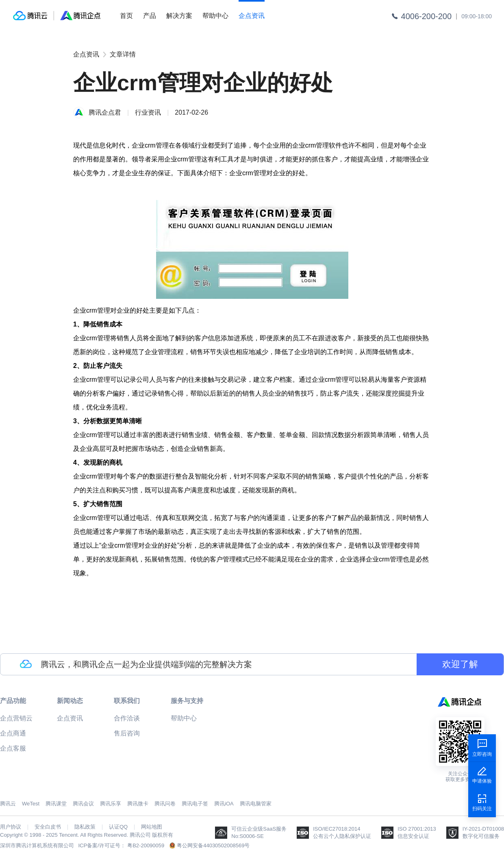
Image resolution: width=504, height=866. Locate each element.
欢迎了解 (460, 664)
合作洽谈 (127, 718)
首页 (126, 16)
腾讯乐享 (111, 804)
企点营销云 (16, 718)
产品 (150, 16)
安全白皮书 (48, 827)
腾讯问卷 (165, 804)
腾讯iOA (224, 804)
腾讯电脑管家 (256, 804)
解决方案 (179, 16)
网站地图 (152, 827)
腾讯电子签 (195, 804)
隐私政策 (85, 827)
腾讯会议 (83, 804)
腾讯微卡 (138, 804)
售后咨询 (127, 733)
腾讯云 (8, 804)
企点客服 (13, 748)
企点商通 (13, 733)
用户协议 (11, 827)
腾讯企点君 (105, 112)
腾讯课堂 (56, 804)
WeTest (31, 804)
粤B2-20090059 (146, 845)
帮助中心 (215, 16)
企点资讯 (252, 16)
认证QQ (118, 827)
